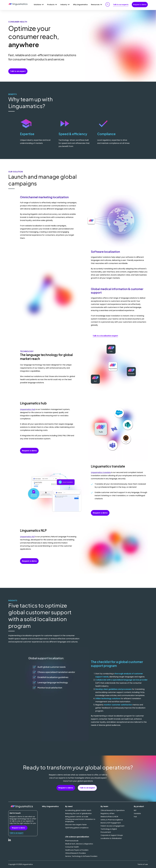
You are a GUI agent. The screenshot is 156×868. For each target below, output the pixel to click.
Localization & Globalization (111, 838)
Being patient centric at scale (77, 817)
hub (135, 817)
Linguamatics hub (28, 409)
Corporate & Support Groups (112, 835)
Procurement (106, 832)
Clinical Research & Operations (113, 810)
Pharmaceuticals (72, 841)
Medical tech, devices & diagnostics (79, 844)
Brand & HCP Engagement (111, 823)
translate (137, 813)
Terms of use (143, 864)
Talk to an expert (18, 71)
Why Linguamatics (80, 5)
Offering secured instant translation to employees (80, 820)
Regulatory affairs (108, 813)
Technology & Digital (109, 829)
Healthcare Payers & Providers (77, 850)
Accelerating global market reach (78, 810)
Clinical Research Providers (76, 853)
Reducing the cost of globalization (78, 813)
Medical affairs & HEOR (109, 817)
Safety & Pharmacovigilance (112, 820)
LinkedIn (10, 841)
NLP (135, 810)
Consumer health (72, 847)
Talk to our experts (121, 5)
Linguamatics (18, 4)
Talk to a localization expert (105, 336)
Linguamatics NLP (28, 537)
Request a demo (140, 5)
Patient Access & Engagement (112, 826)
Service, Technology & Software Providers (81, 856)
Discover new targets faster (76, 825)
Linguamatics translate (101, 472)
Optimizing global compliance (77, 828)
